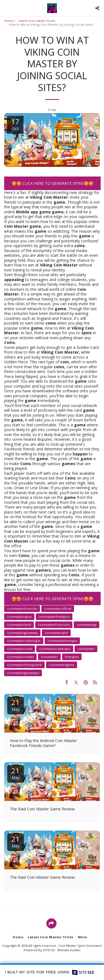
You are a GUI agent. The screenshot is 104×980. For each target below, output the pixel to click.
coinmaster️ (49, 657)
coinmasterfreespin (62, 641)
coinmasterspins (19, 617)
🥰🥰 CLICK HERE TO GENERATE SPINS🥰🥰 (52, 183)
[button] (6, 8)
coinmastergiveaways (23, 673)
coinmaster (86, 649)
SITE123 (49, 950)
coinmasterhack (19, 625)
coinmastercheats (20, 657)
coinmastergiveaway (22, 633)
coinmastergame (62, 665)
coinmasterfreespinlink (24, 665)
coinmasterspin (56, 633)
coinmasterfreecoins (54, 625)
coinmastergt (87, 625)
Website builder (69, 950)
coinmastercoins (20, 649)
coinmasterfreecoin (22, 609)
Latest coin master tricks (37, 21)
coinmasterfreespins (54, 617)
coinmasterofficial (58, 609)
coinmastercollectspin (24, 641)
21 (16, 705)
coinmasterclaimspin (55, 649)
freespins (72, 657)
